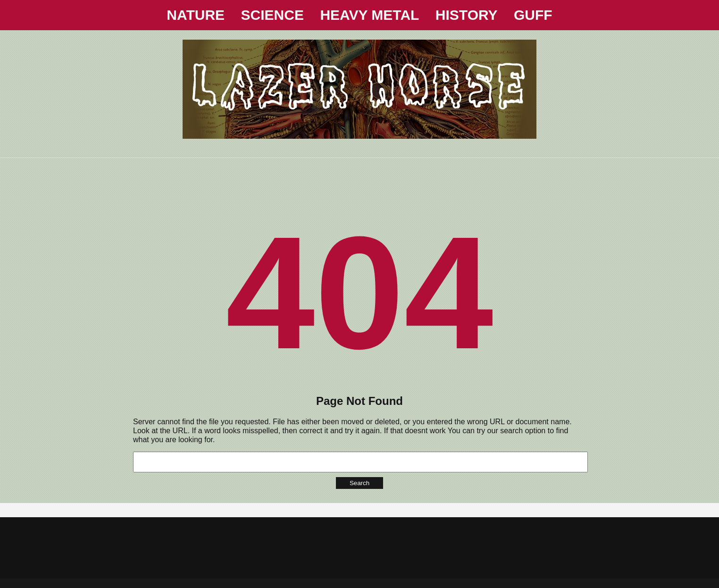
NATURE (196, 15)
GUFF (533, 15)
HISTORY (467, 15)
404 (359, 293)
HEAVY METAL (369, 15)
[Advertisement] (359, 179)
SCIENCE (272, 15)
